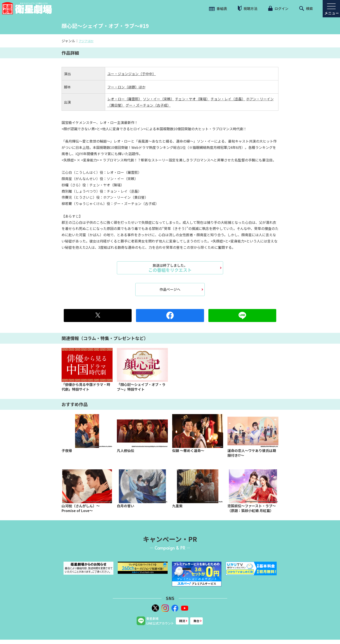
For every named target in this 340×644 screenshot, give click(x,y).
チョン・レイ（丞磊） (228, 99)
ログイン (278, 8)
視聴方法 (248, 8)
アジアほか (86, 41)
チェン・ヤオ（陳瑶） (192, 99)
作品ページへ (170, 289)
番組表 (218, 8)
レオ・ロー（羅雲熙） (125, 99)
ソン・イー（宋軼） (159, 99)
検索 (306, 8)
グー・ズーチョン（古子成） (148, 105)
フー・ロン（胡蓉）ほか (126, 87)
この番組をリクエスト (170, 268)
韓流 (182, 621)
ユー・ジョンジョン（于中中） (132, 74)
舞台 (196, 621)
